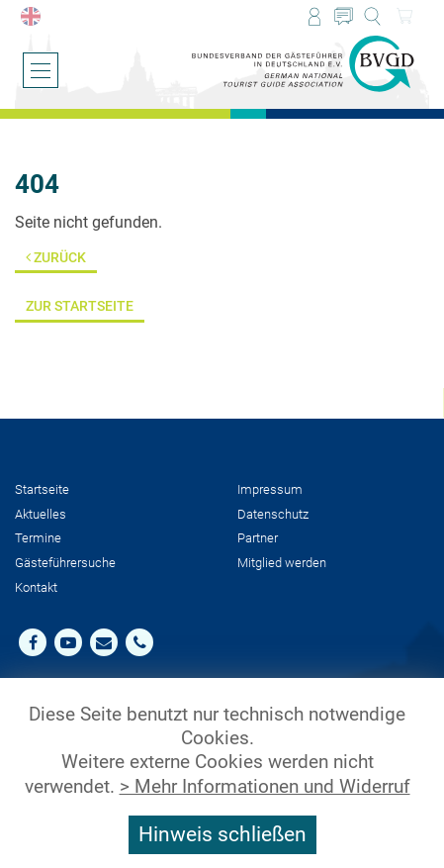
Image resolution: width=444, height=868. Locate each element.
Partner (258, 538)
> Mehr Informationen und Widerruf (265, 787)
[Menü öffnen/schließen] (41, 70)
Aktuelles (41, 514)
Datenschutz (273, 514)
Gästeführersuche (65, 563)
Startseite (42, 489)
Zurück (56, 258)
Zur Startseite (80, 306)
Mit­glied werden (282, 563)
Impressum (270, 489)
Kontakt (36, 587)
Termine (38, 538)
